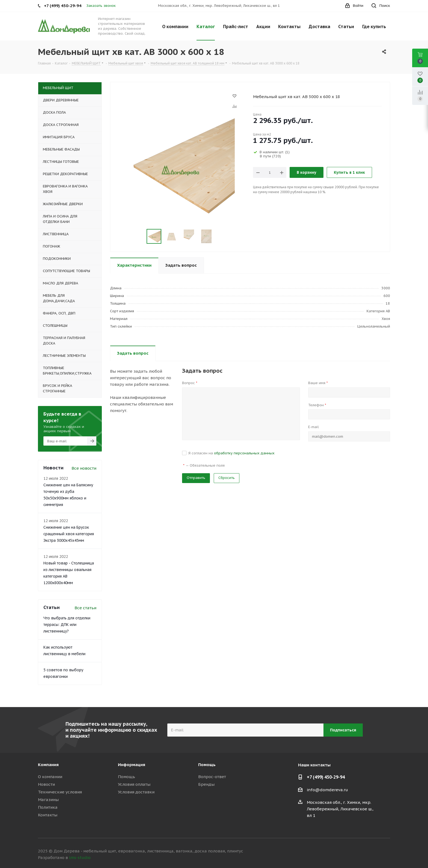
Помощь (127, 777)
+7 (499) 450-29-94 (326, 777)
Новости (46, 784)
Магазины (48, 800)
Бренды (206, 784)
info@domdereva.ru (327, 790)
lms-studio (80, 857)
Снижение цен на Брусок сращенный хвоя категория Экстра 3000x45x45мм (69, 534)
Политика (48, 807)
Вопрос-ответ (212, 777)
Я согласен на (231, 453)
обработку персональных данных (244, 453)
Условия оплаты (134, 784)
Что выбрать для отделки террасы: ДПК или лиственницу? (67, 625)
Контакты (48, 815)
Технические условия (60, 792)
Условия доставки (136, 792)
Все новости (84, 468)
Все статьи (85, 608)
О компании (50, 777)
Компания (48, 765)
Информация (132, 765)
